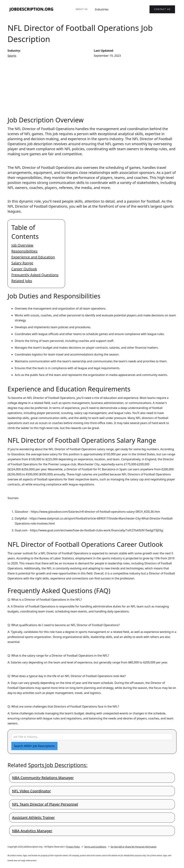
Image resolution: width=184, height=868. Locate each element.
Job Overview (22, 245)
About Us (81, 9)
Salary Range (22, 263)
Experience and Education (33, 257)
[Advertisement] (92, 87)
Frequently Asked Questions (35, 275)
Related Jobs (22, 281)
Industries (102, 9)
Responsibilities (24, 251)
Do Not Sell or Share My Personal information (134, 847)
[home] (31, 9)
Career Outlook (24, 269)
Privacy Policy (73, 847)
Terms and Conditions (95, 847)
